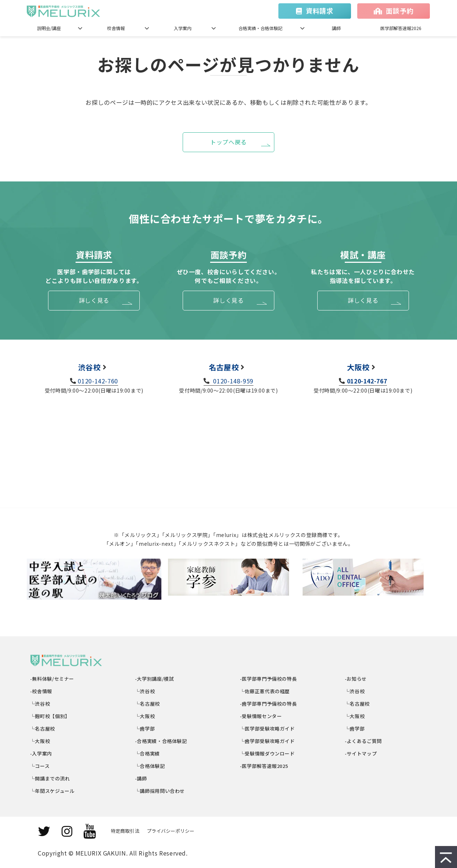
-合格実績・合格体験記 (161, 741)
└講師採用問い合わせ (160, 791)
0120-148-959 (233, 381)
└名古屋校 (43, 729)
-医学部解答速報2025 (264, 766)
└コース (40, 766)
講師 (336, 28)
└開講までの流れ (50, 778)
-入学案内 (41, 753)
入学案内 (183, 28)
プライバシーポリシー (171, 831)
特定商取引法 (125, 831)
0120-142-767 (367, 381)
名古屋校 (224, 367)
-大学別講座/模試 (155, 679)
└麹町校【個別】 (50, 716)
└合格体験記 (150, 766)
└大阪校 (40, 741)
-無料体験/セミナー (52, 679)
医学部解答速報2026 (401, 28)
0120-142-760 (98, 381)
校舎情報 (116, 28)
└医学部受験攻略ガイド (268, 729)
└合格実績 (148, 753)
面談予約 (400, 11)
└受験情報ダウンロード (268, 753)
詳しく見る (94, 300)
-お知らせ (356, 679)
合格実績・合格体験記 (260, 28)
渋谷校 (89, 367)
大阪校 (358, 367)
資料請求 (320, 11)
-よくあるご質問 (363, 741)
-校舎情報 (41, 691)
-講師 (141, 778)
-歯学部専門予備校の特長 (268, 704)
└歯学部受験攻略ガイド (268, 741)
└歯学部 (145, 729)
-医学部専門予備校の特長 (268, 679)
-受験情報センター (261, 716)
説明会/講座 (49, 28)
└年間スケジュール (52, 791)
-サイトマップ (361, 753)
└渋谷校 (40, 704)
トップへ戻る (228, 142)
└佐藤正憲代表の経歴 (265, 691)
